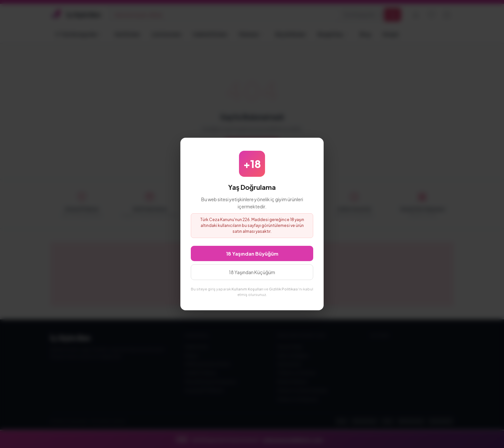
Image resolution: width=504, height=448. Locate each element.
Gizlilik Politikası (284, 289)
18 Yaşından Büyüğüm (252, 253)
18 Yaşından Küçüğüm (252, 272)
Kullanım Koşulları (247, 289)
